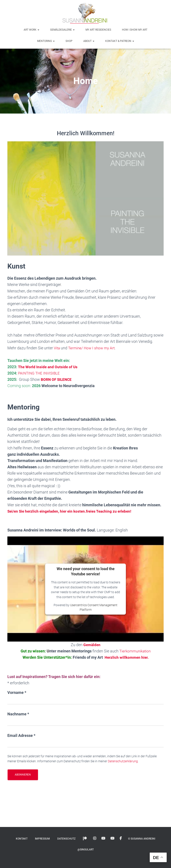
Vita (58, 348)
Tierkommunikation (135, 651)
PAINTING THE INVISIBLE (40, 373)
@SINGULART (86, 850)
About (89, 41)
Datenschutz (66, 839)
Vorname (17, 692)
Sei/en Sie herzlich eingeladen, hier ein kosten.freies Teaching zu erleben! (72, 511)
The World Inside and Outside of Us (48, 367)
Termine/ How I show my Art (93, 348)
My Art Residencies (98, 30)
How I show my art (135, 30)
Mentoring (46, 41)
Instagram (95, 838)
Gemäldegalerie (62, 30)
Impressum (42, 839)
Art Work (31, 30)
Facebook (121, 838)
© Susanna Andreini (142, 839)
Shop (69, 41)
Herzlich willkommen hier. (127, 657)
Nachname (18, 714)
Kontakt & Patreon (120, 41)
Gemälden (92, 645)
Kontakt (22, 839)
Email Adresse (21, 735)
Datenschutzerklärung (123, 761)
